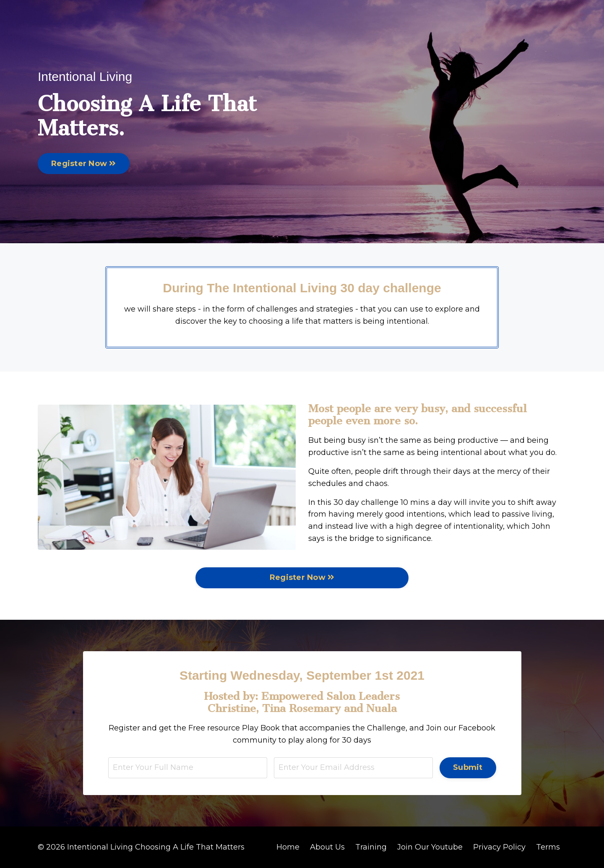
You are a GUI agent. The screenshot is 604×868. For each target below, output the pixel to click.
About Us (327, 847)
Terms (548, 847)
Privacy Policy (499, 847)
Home (288, 847)
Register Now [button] (84, 164)
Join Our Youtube (430, 847)
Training (371, 847)
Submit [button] (468, 767)
